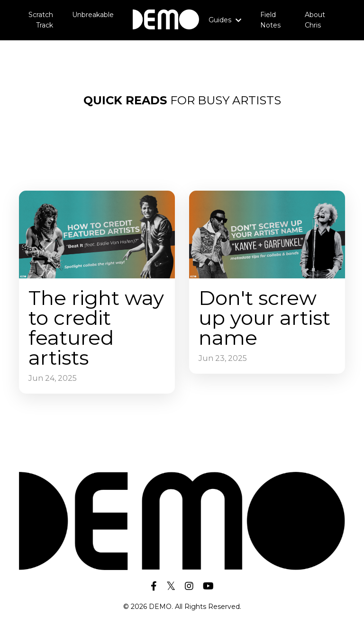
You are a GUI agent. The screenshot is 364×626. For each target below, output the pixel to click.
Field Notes (270, 20)
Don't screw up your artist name (264, 318)
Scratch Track (41, 20)
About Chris (315, 20)
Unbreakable (93, 15)
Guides (225, 20)
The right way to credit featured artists (96, 328)
